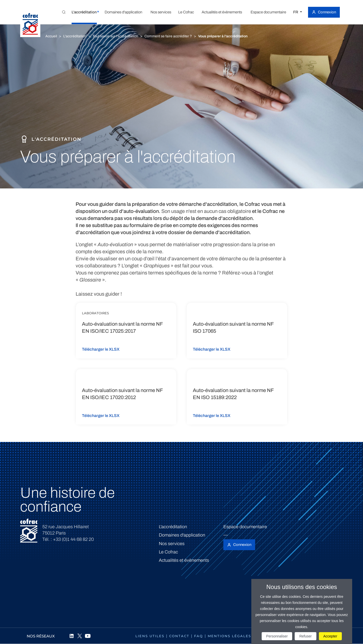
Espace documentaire (245, 527)
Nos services (172, 544)
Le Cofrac (168, 552)
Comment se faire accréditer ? (168, 36)
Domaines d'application (182, 535)
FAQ (199, 636)
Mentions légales (229, 636)
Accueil (51, 36)
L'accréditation (75, 36)
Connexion (327, 12)
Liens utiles (150, 636)
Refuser (305, 636)
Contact (179, 636)
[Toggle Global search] (64, 12)
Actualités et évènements (184, 560)
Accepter (330, 636)
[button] (84, 12)
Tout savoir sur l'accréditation (115, 36)
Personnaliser (277, 636)
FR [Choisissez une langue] (296, 12)
